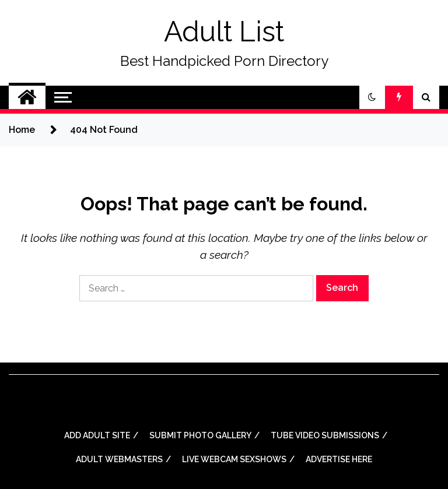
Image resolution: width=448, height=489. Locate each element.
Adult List (224, 31)
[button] (372, 97)
